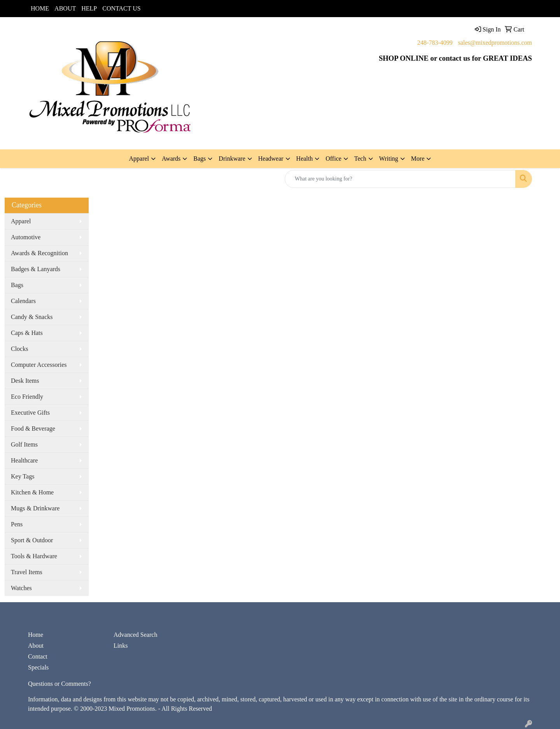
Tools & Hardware (34, 556)
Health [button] (305, 159)
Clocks (19, 349)
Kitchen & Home (32, 492)
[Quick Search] (400, 179)
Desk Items (25, 381)
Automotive (26, 237)
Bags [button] (199, 159)
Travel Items (27, 572)
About (36, 646)
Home (36, 635)
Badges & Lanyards (36, 269)
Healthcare (24, 460)
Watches (21, 588)
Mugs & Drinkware (35, 508)
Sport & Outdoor (32, 540)
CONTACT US (121, 8)
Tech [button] (360, 159)
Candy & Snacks (32, 317)
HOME (40, 8)
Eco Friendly (27, 397)
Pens (17, 524)
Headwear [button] (271, 159)
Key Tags (23, 476)
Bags (17, 285)
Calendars (23, 301)
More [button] (418, 159)
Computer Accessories (39, 365)
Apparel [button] (139, 159)
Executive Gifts (30, 413)
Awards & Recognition (39, 253)
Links (121, 646)
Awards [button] (171, 159)
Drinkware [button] (232, 159)
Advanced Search (135, 635)
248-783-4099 (435, 43)
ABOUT (65, 8)
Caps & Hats (27, 333)
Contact (38, 656)
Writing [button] (389, 159)
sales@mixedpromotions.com (495, 43)
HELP (89, 8)
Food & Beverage (33, 428)
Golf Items (24, 444)
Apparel (21, 221)
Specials (38, 667)
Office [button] (333, 159)
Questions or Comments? (59, 684)
